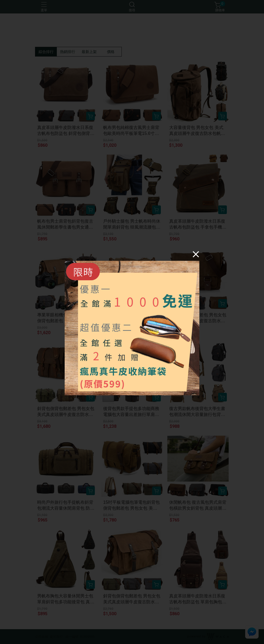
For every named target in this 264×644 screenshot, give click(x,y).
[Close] (196, 254)
